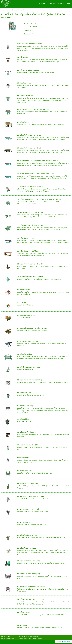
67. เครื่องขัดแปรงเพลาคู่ (25, 406)
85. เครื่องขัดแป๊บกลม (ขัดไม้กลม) (28, 484)
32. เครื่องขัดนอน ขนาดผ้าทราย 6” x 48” (30, 213)
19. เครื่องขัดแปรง (23, 57)
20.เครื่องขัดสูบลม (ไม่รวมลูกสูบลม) (28, 70)
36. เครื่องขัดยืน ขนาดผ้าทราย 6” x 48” (30, 264)
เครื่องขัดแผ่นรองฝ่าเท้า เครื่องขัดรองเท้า (30, 44)
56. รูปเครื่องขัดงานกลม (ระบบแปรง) (29, 367)
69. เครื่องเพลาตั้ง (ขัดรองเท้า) (27, 432)
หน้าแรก (3, 10)
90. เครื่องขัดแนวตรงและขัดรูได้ (27, 548)
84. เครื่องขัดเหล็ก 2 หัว (25, 471)
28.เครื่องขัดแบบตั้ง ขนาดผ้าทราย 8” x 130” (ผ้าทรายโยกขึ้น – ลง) (38, 161)
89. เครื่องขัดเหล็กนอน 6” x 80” (27, 535)
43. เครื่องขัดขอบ (23, 303)
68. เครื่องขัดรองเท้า (24, 290)
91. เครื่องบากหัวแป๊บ (24, 613)
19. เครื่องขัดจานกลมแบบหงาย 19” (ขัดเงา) (31, 600)
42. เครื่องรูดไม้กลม (23, 419)
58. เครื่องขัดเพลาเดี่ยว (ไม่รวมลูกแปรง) (29, 380)
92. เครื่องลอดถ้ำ (23, 625)
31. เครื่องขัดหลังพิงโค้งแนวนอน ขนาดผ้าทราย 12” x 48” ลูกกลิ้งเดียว (39, 200)
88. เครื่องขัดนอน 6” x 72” (26, 522)
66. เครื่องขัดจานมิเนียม (25, 393)
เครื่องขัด (8, 10)
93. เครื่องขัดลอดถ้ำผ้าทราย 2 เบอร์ (29, 561)
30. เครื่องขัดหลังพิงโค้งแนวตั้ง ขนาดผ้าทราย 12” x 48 (34, 187)
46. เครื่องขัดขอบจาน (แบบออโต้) (27, 341)
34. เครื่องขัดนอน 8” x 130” (26, 238)
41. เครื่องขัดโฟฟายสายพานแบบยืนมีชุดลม (31, 277)
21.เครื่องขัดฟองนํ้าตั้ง (24, 83)
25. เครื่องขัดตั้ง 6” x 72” (25, 122)
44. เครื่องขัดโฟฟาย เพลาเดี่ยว (27, 316)
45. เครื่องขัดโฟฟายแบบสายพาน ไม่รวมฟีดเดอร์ (32, 328)
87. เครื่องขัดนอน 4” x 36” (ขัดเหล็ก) (29, 509)
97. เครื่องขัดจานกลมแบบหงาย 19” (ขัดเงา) (31, 587)
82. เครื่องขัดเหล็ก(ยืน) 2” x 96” (27, 445)
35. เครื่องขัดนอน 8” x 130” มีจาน (28, 251)
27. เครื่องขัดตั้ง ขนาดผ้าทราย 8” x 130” (30, 148)
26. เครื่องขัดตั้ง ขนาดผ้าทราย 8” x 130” (30, 135)
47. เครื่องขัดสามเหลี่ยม (25, 354)
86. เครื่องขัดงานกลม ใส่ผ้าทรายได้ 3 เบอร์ (31, 497)
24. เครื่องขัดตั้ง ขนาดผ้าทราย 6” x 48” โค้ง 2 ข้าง (33, 109)
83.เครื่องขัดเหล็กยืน (24, 458)
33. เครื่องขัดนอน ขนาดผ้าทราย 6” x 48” (30, 225)
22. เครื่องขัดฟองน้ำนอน (25, 96)
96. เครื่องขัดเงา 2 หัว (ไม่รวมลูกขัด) (28, 574)
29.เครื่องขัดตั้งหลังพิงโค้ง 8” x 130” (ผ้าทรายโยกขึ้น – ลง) (36, 174)
